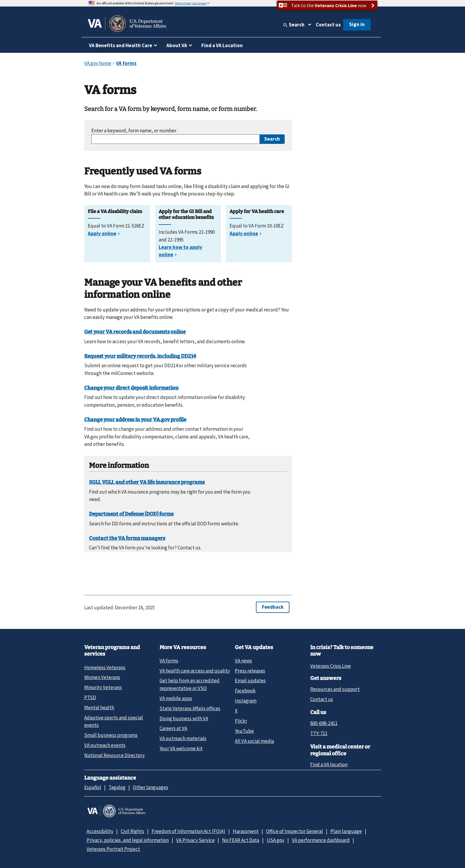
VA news (243, 661)
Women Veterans (102, 677)
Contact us (328, 25)
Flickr (241, 721)
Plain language (346, 831)
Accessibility (100, 831)
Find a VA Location (222, 45)
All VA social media (254, 741)
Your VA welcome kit (181, 748)
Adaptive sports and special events (114, 721)
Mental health (99, 708)
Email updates (250, 681)
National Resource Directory (114, 755)
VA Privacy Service (195, 840)
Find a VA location (329, 764)
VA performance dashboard (321, 840)
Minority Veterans (103, 687)
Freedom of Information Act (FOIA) (188, 831)
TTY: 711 (319, 733)
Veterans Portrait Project (113, 849)
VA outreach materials (183, 738)
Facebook (245, 691)
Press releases (250, 671)
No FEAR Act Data (241, 840)
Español (93, 787)
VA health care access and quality (195, 671)
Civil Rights (132, 831)
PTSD (90, 697)
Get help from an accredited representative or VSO (189, 684)
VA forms (169, 661)
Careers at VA (173, 728)
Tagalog (117, 787)
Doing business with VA (184, 718)
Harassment (246, 831)
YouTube (244, 731)
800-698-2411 (324, 723)
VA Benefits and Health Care (121, 45)
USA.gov (276, 840)
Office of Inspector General (294, 831)
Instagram (246, 701)
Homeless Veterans (105, 667)
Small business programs (111, 735)
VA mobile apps (176, 698)
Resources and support (335, 689)
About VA (177, 45)
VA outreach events (105, 745)
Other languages (151, 787)
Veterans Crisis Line (331, 666)
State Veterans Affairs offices (190, 708)
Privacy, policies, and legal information (128, 840)
